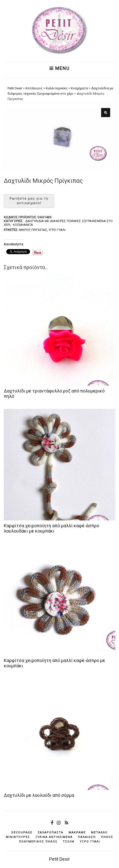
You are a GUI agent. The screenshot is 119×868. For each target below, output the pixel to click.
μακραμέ (77, 833)
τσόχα (69, 842)
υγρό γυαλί (57, 230)
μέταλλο (99, 833)
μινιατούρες (18, 837)
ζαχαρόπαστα (50, 833)
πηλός (107, 837)
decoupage (22, 833)
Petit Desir (59, 859)
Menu (59, 68)
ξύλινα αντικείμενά (54, 837)
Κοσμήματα (23, 225)
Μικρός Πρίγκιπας (33, 230)
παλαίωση (87, 837)
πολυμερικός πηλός (38, 842)
